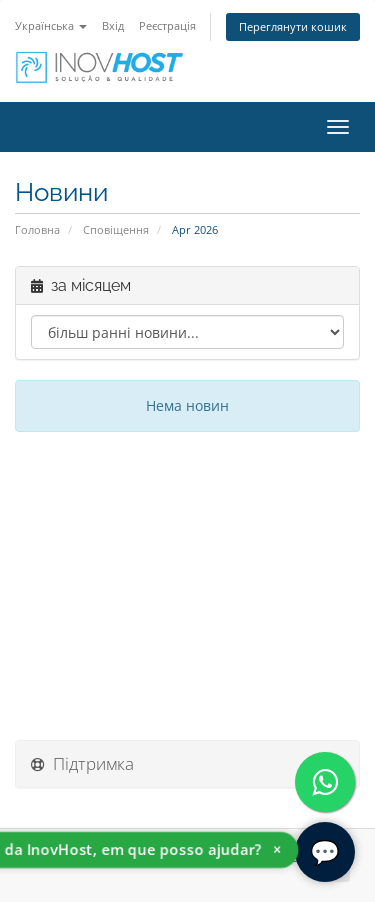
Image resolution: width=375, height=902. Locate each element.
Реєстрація (167, 25)
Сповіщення (116, 229)
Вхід (113, 25)
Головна (37, 229)
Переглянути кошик (293, 26)
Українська (51, 25)
